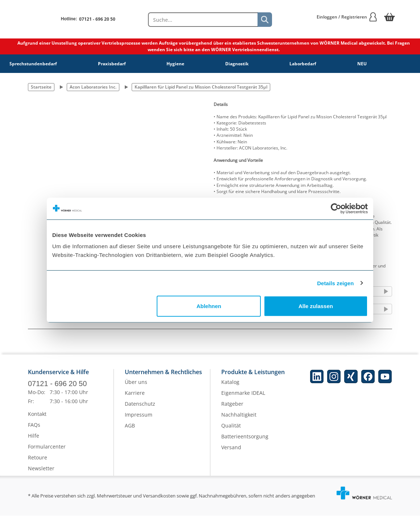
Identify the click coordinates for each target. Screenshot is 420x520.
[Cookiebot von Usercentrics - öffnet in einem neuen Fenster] (336, 208)
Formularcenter (47, 451)
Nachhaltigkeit (239, 419)
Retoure (38, 462)
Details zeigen (335, 283)
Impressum (139, 419)
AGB (130, 430)
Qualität (231, 430)
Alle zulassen (316, 306)
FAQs (34, 429)
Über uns (136, 386)
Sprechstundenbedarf (33, 64)
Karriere (135, 397)
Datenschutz (140, 408)
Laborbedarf (303, 64)
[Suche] (265, 20)
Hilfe (34, 440)
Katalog (230, 386)
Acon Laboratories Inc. (93, 87)
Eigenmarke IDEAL (243, 397)
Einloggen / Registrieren (347, 17)
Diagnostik (237, 64)
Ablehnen (209, 306)
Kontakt (37, 418)
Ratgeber (232, 408)
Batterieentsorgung (245, 441)
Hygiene (175, 64)
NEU (362, 64)
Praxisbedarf (112, 64)
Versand (231, 452)
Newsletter (41, 473)
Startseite (41, 87)
